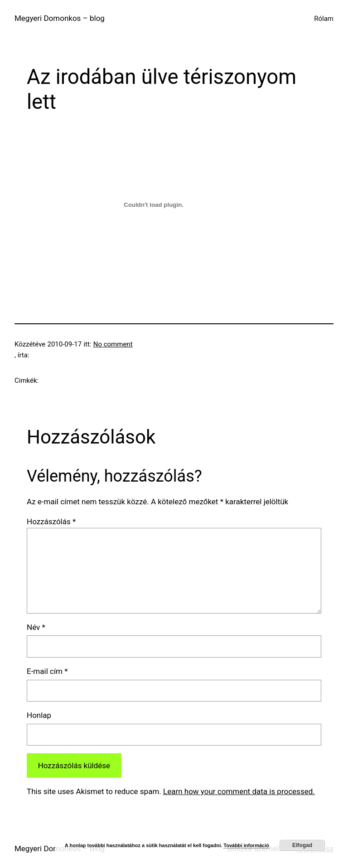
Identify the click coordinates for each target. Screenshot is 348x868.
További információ (246, 845)
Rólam (324, 19)
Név (36, 627)
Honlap (39, 715)
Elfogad (302, 845)
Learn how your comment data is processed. (239, 791)
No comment (113, 344)
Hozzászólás (51, 522)
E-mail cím (47, 671)
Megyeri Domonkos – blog (60, 18)
